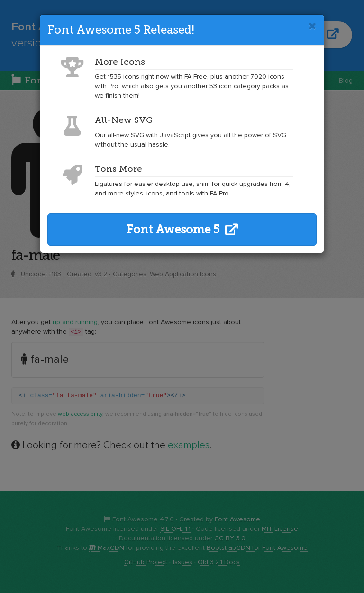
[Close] (313, 26)
